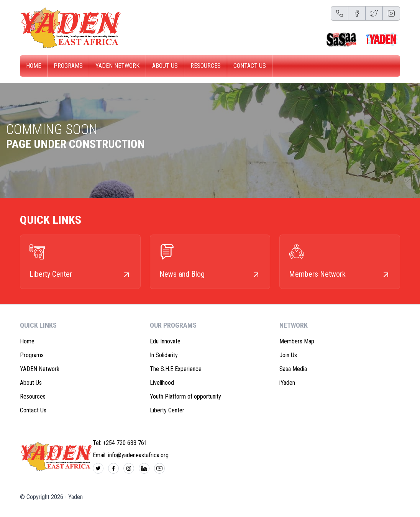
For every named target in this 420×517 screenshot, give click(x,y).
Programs (68, 66)
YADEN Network (117, 66)
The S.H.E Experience (176, 369)
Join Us (288, 355)
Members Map (297, 341)
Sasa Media (293, 369)
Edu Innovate (165, 341)
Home (34, 66)
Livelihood (162, 383)
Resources (206, 66)
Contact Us (250, 66)
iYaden (287, 383)
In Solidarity (164, 355)
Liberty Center (167, 410)
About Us (165, 66)
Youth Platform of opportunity (185, 396)
